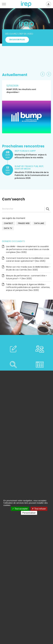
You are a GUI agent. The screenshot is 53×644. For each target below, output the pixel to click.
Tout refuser (39, 509)
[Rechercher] (26, 209)
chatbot (9, 223)
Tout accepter (20, 509)
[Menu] (4, 4)
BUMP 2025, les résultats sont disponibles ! (21, 91)
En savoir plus (17, 52)
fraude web (24, 223)
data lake (39, 223)
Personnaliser (29, 513)
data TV (8, 228)
